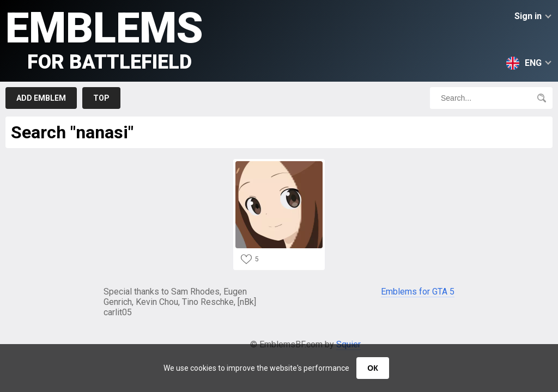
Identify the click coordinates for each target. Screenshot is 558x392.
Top (101, 98)
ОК (372, 368)
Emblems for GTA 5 (418, 292)
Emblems (104, 38)
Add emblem (41, 98)
